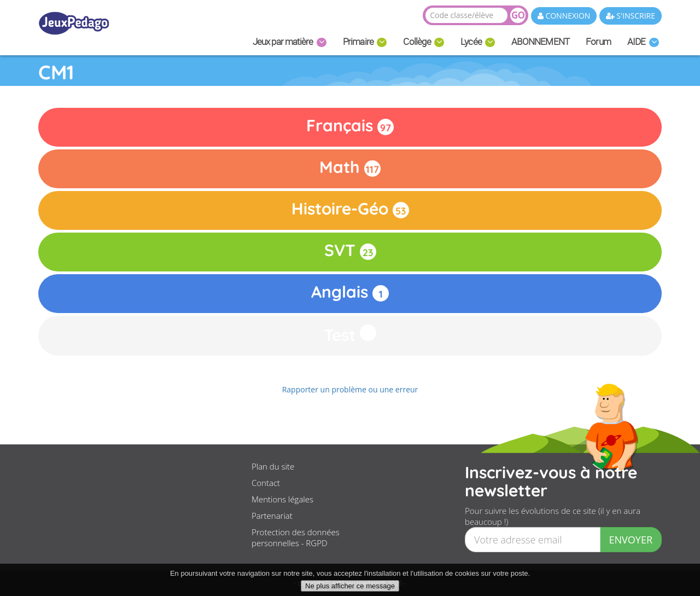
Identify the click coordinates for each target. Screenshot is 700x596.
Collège (424, 42)
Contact (266, 483)
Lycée (478, 42)
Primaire (365, 42)
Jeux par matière (290, 42)
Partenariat (272, 516)
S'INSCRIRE (631, 16)
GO (518, 15)
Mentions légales (282, 499)
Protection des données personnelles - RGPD (296, 537)
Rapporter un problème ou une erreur (350, 389)
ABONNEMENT (540, 42)
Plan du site (273, 466)
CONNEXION (564, 16)
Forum (598, 42)
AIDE (643, 42)
